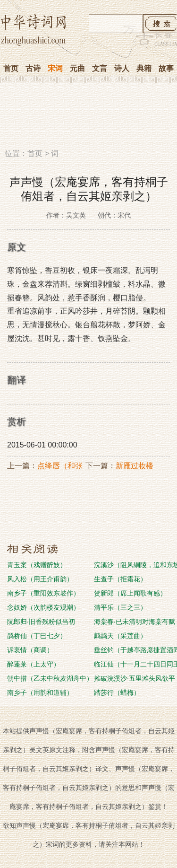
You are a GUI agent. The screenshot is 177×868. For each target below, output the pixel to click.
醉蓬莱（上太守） (34, 664)
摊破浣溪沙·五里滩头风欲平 (135, 678)
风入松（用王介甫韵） (40, 579)
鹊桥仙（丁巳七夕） (37, 636)
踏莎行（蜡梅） (117, 693)
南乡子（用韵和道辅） (40, 693)
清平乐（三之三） (120, 607)
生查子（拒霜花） (120, 579)
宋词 (55, 68)
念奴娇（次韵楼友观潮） (43, 607)
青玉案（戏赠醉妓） (37, 565)
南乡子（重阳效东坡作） (43, 593)
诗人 (122, 68)
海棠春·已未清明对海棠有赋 (135, 622)
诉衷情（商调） (30, 650)
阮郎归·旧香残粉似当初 (41, 622)
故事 (166, 68)
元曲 (77, 68)
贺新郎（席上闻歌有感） (130, 593)
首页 (11, 68)
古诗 (33, 68)
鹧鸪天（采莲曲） (120, 636)
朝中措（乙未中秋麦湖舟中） (50, 678)
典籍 (144, 68)
